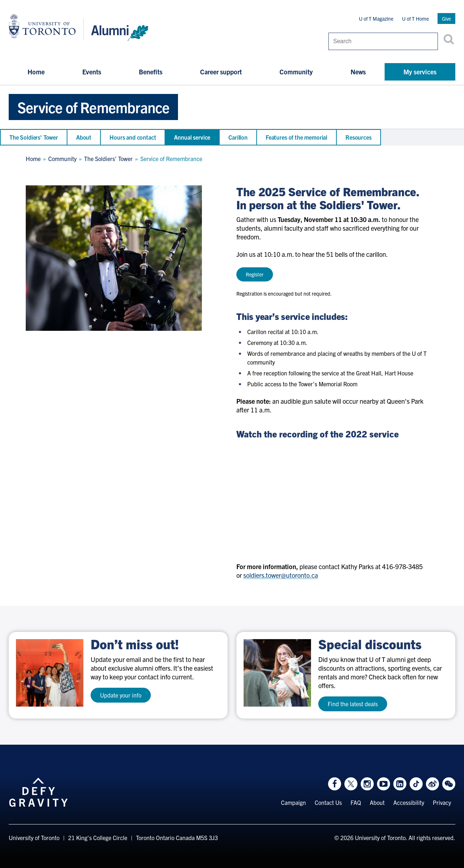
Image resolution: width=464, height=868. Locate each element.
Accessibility (409, 802)
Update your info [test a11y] (121, 695)
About (84, 137)
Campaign (293, 802)
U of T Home (415, 18)
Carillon (238, 137)
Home (36, 72)
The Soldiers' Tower (34, 137)
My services (420, 72)
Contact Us (328, 802)
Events (92, 72)
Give (446, 18)
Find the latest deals (353, 704)
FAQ (356, 802)
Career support (221, 72)
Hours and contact (133, 137)
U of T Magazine (376, 18)
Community (296, 72)
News (358, 72)
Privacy (442, 802)
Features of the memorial (297, 137)
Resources (359, 137)
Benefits (151, 72)
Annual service (192, 137)
